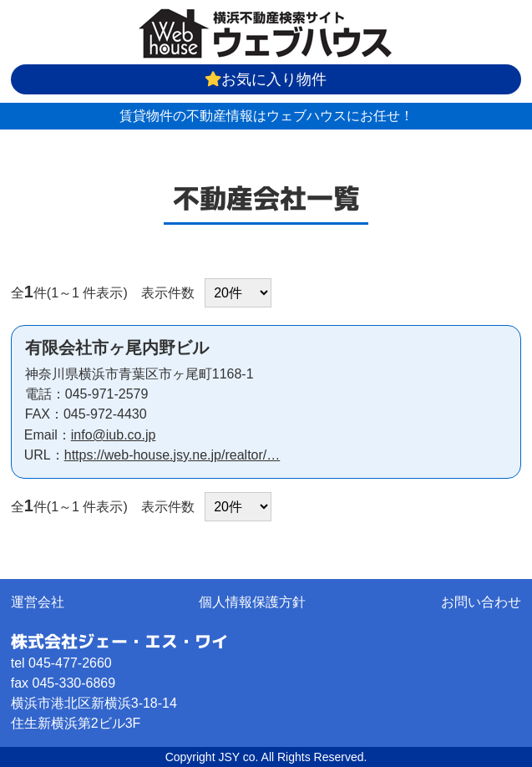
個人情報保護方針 (252, 602)
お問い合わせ (481, 602)
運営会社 (38, 602)
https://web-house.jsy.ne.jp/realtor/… (172, 455)
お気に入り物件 (266, 79)
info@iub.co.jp (114, 435)
